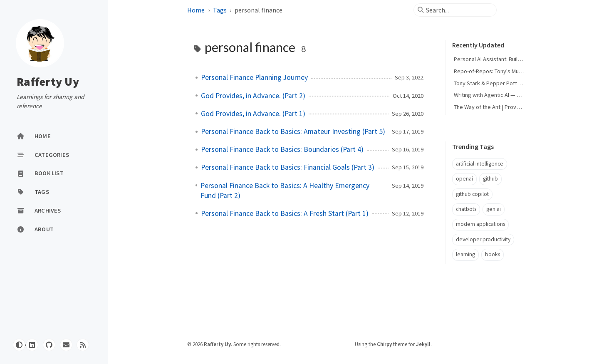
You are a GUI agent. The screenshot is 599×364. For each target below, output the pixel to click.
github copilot (472, 194)
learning (465, 254)
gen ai (494, 209)
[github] (49, 345)
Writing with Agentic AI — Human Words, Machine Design (524, 95)
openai (464, 179)
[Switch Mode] (19, 345)
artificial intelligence (480, 164)
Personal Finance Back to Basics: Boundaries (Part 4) (282, 149)
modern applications (480, 224)
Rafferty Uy (48, 82)
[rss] (83, 345)
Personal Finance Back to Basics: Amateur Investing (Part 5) (293, 131)
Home (197, 10)
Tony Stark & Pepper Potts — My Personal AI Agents (518, 83)
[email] (66, 345)
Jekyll (423, 344)
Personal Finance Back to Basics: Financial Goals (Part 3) (288, 167)
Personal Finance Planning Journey (254, 77)
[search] (458, 10)
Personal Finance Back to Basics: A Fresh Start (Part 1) (285, 213)
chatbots (466, 209)
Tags (220, 10)
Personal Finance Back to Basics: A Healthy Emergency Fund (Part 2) (285, 191)
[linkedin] (32, 345)
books (493, 254)
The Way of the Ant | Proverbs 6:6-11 (499, 107)
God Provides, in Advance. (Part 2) (253, 96)
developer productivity (483, 239)
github (490, 179)
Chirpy (384, 344)
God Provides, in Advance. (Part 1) (253, 114)
